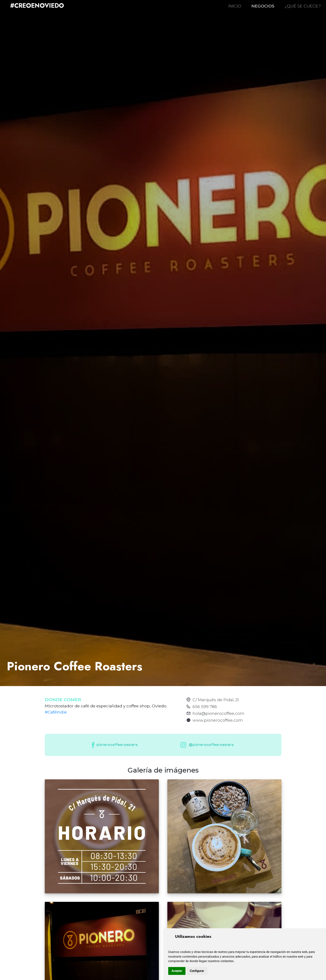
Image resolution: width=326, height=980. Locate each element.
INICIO (235, 6)
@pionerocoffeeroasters (206, 745)
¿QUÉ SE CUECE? (303, 6)
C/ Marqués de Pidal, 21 (216, 700)
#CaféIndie (56, 712)
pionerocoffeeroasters (114, 745)
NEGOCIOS (263, 6)
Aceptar (177, 971)
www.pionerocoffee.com (218, 720)
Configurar (197, 971)
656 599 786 (205, 707)
